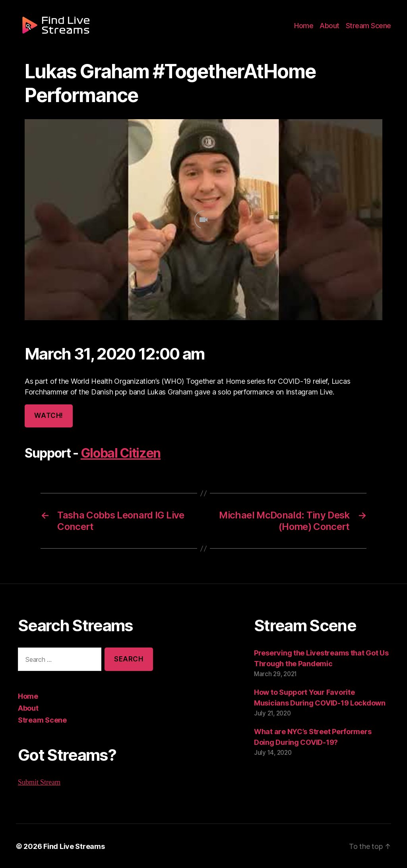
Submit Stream (39, 781)
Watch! (48, 416)
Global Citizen (118, 453)
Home (308, 29)
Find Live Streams (70, 845)
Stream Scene (370, 29)
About (333, 29)
